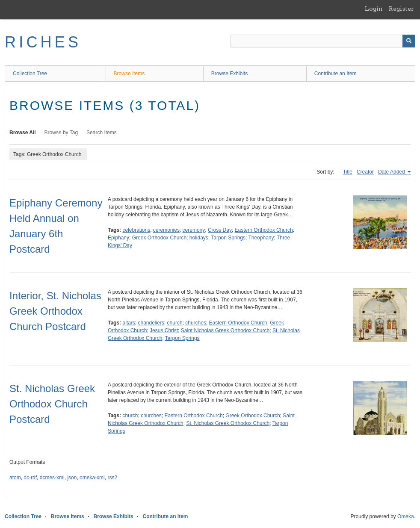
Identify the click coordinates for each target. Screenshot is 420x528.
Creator (365, 172)
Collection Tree (30, 74)
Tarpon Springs (228, 238)
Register (401, 9)
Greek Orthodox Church (159, 238)
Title (348, 172)
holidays (199, 238)
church (175, 323)
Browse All (23, 133)
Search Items (102, 133)
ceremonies (166, 230)
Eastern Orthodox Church (264, 230)
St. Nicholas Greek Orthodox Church (228, 423)
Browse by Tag (61, 133)
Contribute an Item (336, 74)
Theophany (261, 238)
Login (374, 9)
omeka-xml (92, 478)
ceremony (194, 230)
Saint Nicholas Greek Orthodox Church (225, 330)
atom (15, 478)
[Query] (323, 41)
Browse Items (129, 74)
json (72, 478)
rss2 (112, 478)
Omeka (406, 516)
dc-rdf (30, 478)
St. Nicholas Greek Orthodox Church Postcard (52, 404)
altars (129, 323)
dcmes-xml (52, 478)
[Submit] (409, 41)
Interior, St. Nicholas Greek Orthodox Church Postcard (55, 311)
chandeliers (151, 323)
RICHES (43, 42)
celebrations (136, 230)
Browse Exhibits (229, 74)
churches (196, 323)
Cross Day (220, 230)
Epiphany (118, 238)
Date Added (392, 172)
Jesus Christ (164, 330)
